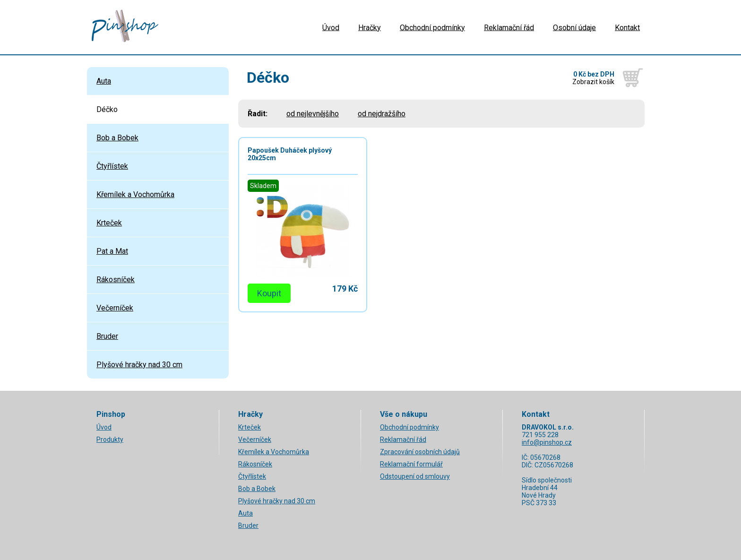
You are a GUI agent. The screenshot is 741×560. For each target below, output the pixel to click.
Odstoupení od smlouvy (415, 476)
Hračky (370, 27)
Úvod (331, 27)
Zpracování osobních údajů (420, 452)
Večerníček (115, 308)
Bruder (107, 336)
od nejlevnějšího (313, 114)
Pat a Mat (112, 251)
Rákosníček (116, 280)
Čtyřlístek (112, 166)
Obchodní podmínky (432, 27)
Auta (104, 81)
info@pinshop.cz (547, 442)
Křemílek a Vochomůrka (135, 194)
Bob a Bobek (117, 138)
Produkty (110, 439)
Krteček (109, 223)
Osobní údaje (574, 27)
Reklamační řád (509, 27)
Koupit (269, 293)
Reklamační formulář (411, 464)
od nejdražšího (382, 114)
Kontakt (627, 27)
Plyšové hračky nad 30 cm (139, 365)
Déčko (107, 109)
